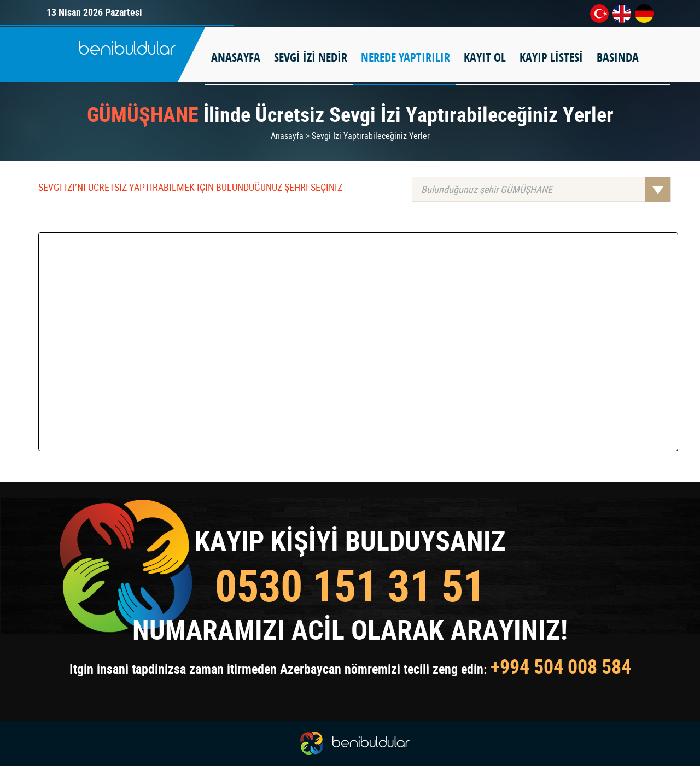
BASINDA (618, 57)
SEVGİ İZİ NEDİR (311, 57)
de (644, 14)
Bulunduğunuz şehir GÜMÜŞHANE (546, 189)
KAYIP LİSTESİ (551, 57)
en (622, 14)
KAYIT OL (485, 57)
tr (599, 14)
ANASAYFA (236, 57)
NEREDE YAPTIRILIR (406, 57)
